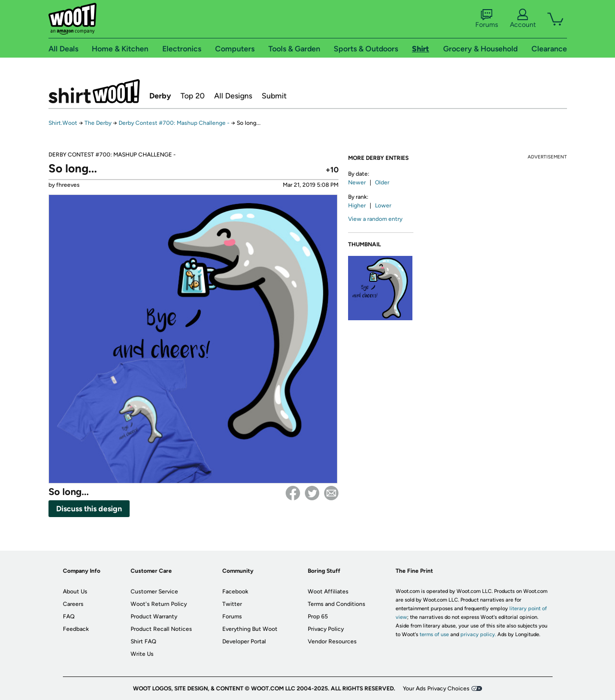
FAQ (69, 616)
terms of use (434, 634)
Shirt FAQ (143, 641)
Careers (73, 604)
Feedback (76, 629)
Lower (383, 205)
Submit (274, 96)
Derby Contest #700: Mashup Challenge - (175, 123)
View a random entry (375, 219)
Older (382, 182)
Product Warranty (154, 616)
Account (523, 19)
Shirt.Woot (94, 91)
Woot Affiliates (328, 591)
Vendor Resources (332, 641)
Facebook (293, 493)
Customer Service (154, 591)
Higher (357, 205)
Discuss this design (89, 509)
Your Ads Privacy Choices (436, 688)
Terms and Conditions (337, 604)
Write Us (142, 654)
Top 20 (193, 96)
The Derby (98, 123)
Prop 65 (318, 616)
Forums (487, 19)
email (331, 493)
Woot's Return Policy (159, 604)
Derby (160, 96)
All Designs (233, 96)
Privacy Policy (326, 629)
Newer (357, 182)
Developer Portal (244, 641)
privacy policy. (478, 634)
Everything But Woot (250, 629)
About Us (75, 591)
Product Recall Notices (161, 629)
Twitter (312, 493)
